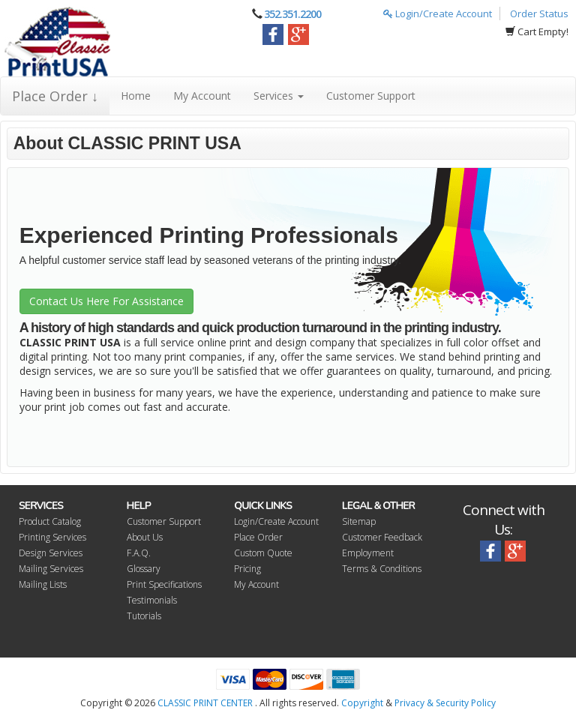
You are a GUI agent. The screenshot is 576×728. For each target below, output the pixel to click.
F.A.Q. (139, 553)
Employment (368, 553)
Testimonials (152, 600)
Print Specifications (164, 584)
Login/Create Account (438, 13)
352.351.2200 (292, 14)
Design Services (51, 553)
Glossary (144, 569)
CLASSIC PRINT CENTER (205, 703)
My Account (202, 96)
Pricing (247, 569)
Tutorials (144, 616)
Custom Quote (263, 553)
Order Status (539, 13)
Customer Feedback (382, 537)
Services (279, 96)
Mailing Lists (43, 584)
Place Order (258, 537)
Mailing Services (51, 569)
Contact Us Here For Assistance (106, 301)
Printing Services (52, 537)
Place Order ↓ (55, 96)
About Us (145, 537)
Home (136, 96)
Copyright (362, 703)
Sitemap (359, 521)
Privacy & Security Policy (445, 703)
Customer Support (371, 96)
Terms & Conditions (382, 569)
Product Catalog (50, 521)
